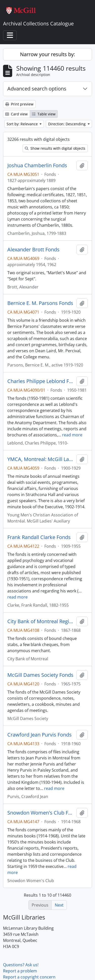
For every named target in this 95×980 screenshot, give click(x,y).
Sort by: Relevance (23, 124)
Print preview (19, 104)
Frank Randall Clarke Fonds (39, 537)
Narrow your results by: (48, 54)
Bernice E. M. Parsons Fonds (40, 303)
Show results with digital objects (55, 148)
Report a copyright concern (29, 977)
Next (59, 905)
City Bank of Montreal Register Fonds (41, 621)
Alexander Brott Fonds (33, 250)
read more (72, 435)
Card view (16, 114)
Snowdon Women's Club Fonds (41, 813)
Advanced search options (37, 89)
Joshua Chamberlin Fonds (37, 165)
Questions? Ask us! (21, 965)
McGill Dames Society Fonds (40, 675)
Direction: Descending (67, 124)
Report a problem (20, 971)
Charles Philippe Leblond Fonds (41, 381)
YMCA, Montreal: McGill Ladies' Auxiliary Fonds (41, 459)
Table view (44, 114)
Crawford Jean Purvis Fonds (40, 735)
